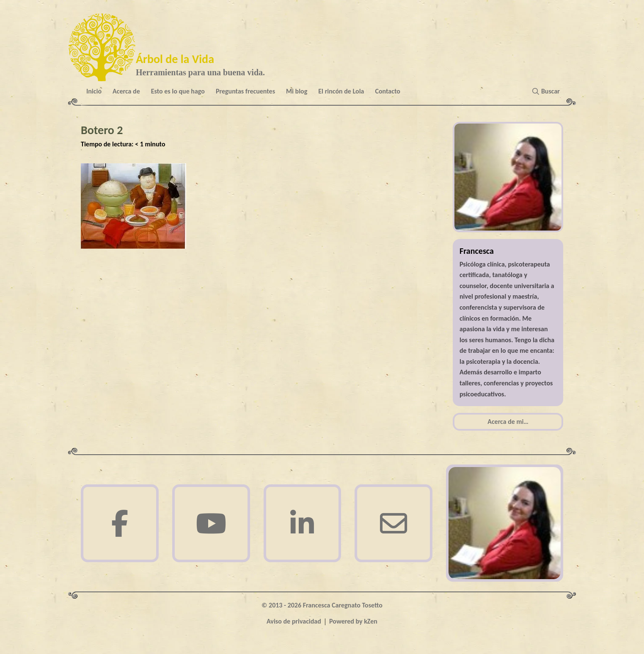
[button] (548, 91)
